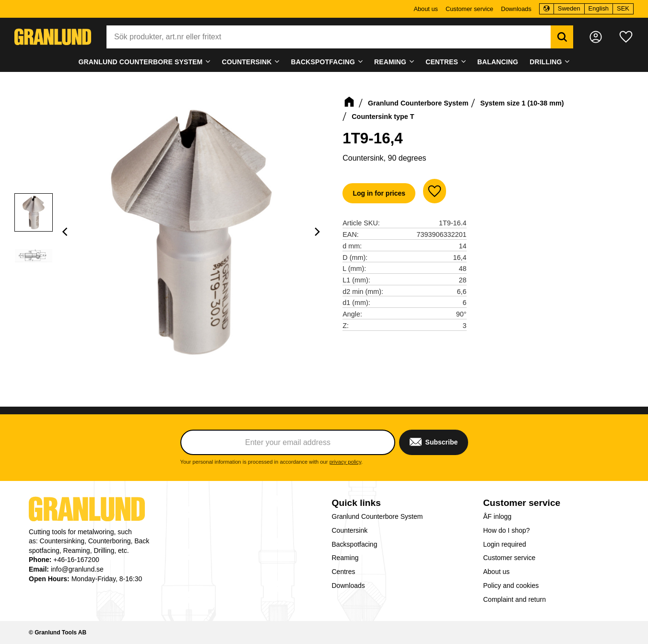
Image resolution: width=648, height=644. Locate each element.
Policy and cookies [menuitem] (511, 585)
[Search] (562, 37)
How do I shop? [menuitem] (506, 530)
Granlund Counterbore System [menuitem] (140, 62)
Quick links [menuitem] (356, 503)
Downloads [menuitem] (516, 9)
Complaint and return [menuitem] (514, 599)
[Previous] (66, 232)
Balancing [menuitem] (498, 62)
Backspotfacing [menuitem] (323, 62)
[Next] (317, 232)
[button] (626, 37)
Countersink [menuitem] (247, 62)
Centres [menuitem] (442, 62)
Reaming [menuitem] (390, 62)
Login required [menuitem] (505, 544)
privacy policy (345, 462)
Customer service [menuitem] (470, 9)
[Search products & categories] (329, 37)
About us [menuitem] (426, 9)
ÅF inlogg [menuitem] (497, 516)
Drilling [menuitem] (546, 62)
